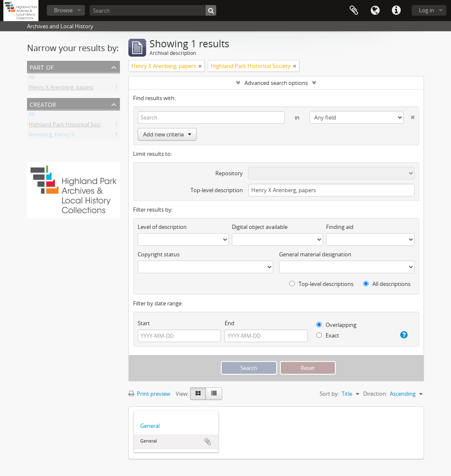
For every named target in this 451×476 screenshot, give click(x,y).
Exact (328, 335)
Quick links (396, 11)
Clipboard (354, 11)
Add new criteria (167, 134)
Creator (43, 104)
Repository (229, 173)
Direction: (375, 394)
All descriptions (387, 284)
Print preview (149, 394)
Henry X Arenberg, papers (61, 89)
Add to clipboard (208, 442)
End (230, 323)
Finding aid (340, 227)
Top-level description (217, 190)
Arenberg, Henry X (52, 136)
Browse (63, 10)
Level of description (162, 227)
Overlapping (336, 325)
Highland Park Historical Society (69, 126)
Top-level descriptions (321, 284)
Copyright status (159, 254)
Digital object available (260, 227)
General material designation (315, 254)
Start (144, 323)
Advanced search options (276, 83)
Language (375, 11)
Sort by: (329, 394)
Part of (42, 67)
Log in (427, 10)
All (32, 79)
